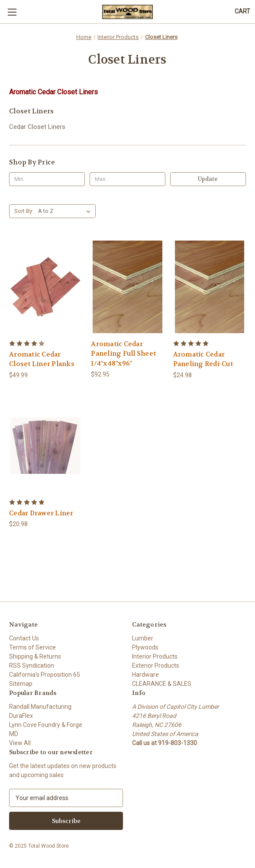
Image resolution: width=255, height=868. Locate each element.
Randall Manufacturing (40, 707)
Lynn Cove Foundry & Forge (46, 725)
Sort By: (24, 211)
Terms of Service (32, 647)
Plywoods (145, 647)
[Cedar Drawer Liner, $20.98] (45, 446)
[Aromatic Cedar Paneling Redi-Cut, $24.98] (210, 287)
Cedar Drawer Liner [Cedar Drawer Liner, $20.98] (41, 513)
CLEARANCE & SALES (162, 684)
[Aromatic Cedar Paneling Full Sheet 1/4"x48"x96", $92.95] (127, 287)
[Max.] (127, 179)
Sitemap (21, 684)
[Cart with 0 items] (242, 11)
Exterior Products (156, 665)
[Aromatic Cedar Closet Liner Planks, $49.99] (45, 287)
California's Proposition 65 (45, 675)
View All (20, 743)
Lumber (143, 638)
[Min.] (47, 179)
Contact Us (24, 638)
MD (14, 734)
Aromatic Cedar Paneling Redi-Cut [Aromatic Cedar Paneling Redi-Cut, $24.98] (203, 359)
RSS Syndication (32, 665)
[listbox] (66, 211)
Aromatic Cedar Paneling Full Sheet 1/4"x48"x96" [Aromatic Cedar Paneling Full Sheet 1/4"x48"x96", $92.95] (123, 354)
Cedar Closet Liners (37, 127)
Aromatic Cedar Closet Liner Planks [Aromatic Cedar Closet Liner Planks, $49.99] (42, 359)
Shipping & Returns (35, 656)
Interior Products (155, 656)
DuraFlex (21, 716)
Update (208, 179)
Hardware (145, 675)
